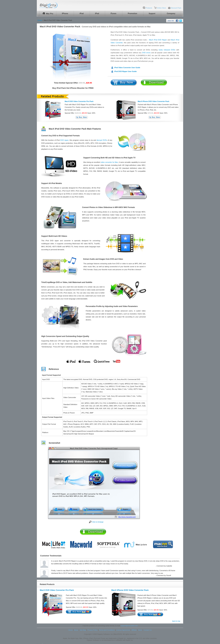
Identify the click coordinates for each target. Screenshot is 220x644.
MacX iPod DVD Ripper (158, 40)
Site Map (83, 630)
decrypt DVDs (102, 140)
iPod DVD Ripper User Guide (126, 71)
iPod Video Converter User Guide (127, 68)
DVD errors (146, 53)
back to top (176, 621)
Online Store (161, 8)
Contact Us (148, 630)
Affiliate (134, 630)
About (76, 630)
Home (40, 20)
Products (149, 8)
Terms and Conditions (107, 630)
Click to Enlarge (98, 522)
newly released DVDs (167, 50)
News (140, 630)
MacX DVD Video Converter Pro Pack (79, 101)
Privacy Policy (92, 630)
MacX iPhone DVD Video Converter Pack (153, 101)
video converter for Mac (109, 162)
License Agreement (123, 630)
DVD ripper (64, 140)
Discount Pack (176, 8)
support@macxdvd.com (129, 626)
